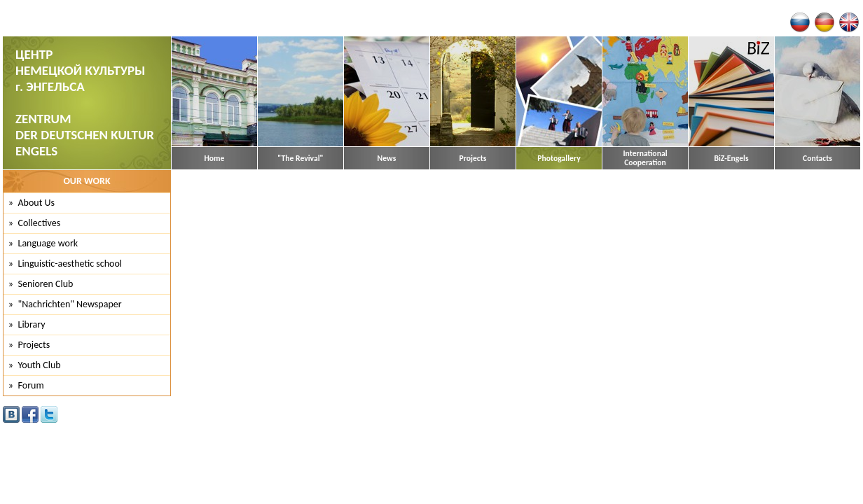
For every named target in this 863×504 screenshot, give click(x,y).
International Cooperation (645, 158)
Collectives (40, 223)
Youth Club (40, 365)
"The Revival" (300, 159)
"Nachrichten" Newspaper (70, 304)
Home (215, 159)
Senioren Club (46, 284)
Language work (48, 243)
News (387, 159)
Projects (473, 159)
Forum (31, 385)
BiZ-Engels (731, 159)
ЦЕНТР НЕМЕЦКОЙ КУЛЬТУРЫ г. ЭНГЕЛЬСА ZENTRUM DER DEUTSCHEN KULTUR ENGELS (85, 103)
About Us (37, 203)
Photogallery (559, 159)
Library (32, 324)
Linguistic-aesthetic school (70, 264)
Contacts (817, 159)
